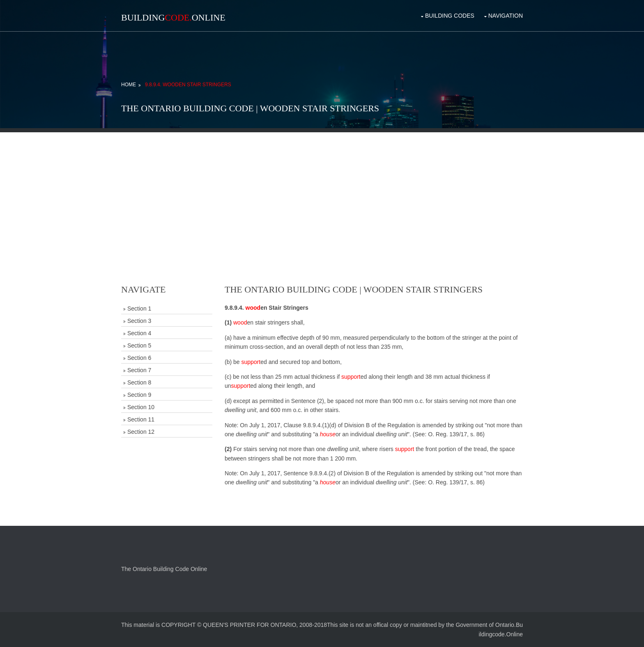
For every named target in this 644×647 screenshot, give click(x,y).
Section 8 (139, 382)
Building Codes (450, 16)
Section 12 (141, 432)
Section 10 (141, 407)
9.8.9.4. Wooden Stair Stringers (188, 85)
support (251, 362)
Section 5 (139, 345)
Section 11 (141, 419)
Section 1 (139, 309)
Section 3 (139, 321)
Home (129, 85)
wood (253, 308)
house (328, 434)
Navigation (506, 16)
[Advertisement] (322, 190)
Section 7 (139, 370)
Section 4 (139, 333)
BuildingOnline (173, 17)
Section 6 (139, 358)
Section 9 (139, 395)
